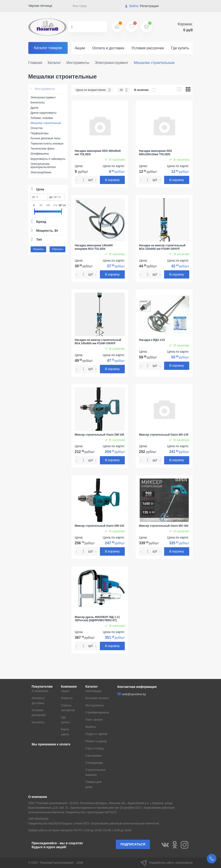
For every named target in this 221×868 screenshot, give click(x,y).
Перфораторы (40, 133)
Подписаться (133, 844)
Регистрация (149, 6)
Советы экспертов (68, 708)
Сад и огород (95, 748)
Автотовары (94, 691)
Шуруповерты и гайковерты (48, 159)
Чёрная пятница (40, 6)
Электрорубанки (41, 172)
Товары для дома (94, 784)
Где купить (180, 48)
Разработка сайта (167, 863)
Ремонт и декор (96, 741)
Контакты (38, 722)
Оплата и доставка (108, 48)
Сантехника (94, 756)
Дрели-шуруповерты (44, 113)
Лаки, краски (94, 719)
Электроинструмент (43, 97)
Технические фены (43, 149)
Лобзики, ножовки (42, 118)
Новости (67, 698)
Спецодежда (94, 763)
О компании (40, 691)
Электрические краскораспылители (43, 166)
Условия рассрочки (148, 48)
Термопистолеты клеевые (47, 144)
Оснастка (37, 128)
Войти (132, 6)
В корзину (112, 180)
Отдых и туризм (96, 734)
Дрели (35, 108)
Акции (80, 48)
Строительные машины (96, 772)
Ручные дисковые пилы (46, 138)
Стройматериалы (97, 712)
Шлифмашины (40, 154)
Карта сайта (65, 732)
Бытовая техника (97, 698)
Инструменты (43, 89)
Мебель (91, 727)
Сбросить (57, 249)
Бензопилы (38, 103)
